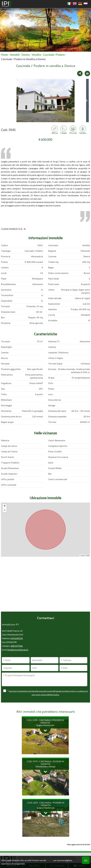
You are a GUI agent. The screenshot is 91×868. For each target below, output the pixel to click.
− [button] (5, 510)
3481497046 (17, 646)
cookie (50, 860)
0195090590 (17, 638)
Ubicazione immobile (45, 498)
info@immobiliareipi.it (18, 650)
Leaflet (82, 556)
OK (86, 860)
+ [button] (5, 506)
